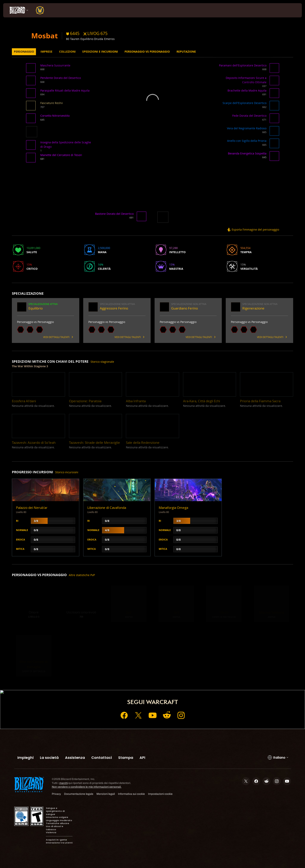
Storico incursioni (67, 472)
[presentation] (18, 10)
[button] (32, 69)
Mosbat (45, 36)
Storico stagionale (102, 362)
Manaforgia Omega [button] (173, 508)
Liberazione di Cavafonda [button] (107, 508)
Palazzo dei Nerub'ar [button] (32, 508)
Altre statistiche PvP (82, 575)
